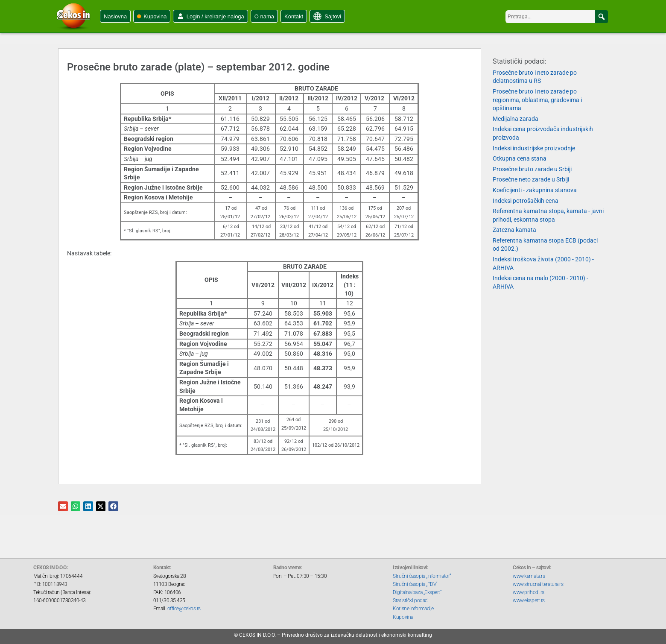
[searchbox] (557, 17)
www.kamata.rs (529, 576)
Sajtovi (333, 16)
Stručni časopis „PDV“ (415, 584)
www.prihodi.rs (529, 592)
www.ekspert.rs (529, 600)
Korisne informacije (413, 609)
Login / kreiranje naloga (215, 16)
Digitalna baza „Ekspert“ (417, 592)
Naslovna (115, 16)
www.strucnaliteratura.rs (538, 584)
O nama (264, 16)
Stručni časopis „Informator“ (422, 576)
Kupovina (155, 16)
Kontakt (294, 16)
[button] (602, 17)
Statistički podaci (410, 600)
